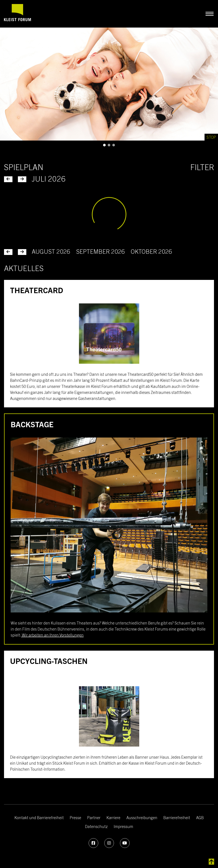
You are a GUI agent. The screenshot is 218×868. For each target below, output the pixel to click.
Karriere (113, 817)
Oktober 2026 (151, 251)
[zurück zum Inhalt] (211, 862)
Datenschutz (96, 826)
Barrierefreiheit (177, 817)
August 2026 (51, 251)
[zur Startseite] (17, 14)
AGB (200, 817)
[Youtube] (125, 843)
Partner (94, 817)
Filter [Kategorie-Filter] (202, 167)
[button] (104, 145)
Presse (75, 817)
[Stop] (211, 137)
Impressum (123, 826)
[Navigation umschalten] (209, 14)
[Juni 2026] (8, 252)
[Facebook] (93, 843)
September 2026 (100, 251)
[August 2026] (22, 252)
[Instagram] (109, 843)
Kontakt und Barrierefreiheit (39, 817)
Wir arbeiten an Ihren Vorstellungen (52, 635)
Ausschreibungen (142, 817)
